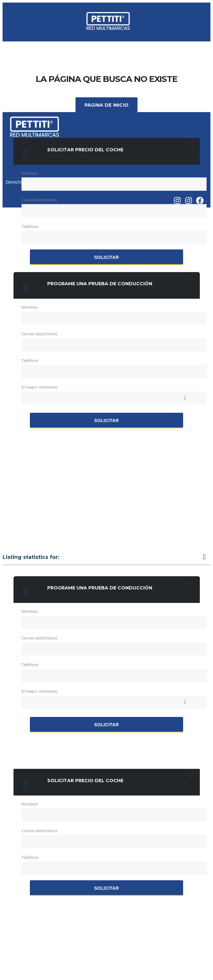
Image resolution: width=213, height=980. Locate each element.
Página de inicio (107, 105)
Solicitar (107, 257)
